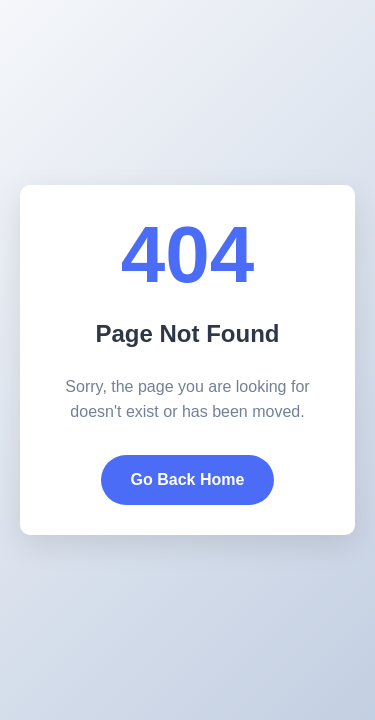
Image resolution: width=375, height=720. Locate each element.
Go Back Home (188, 479)
